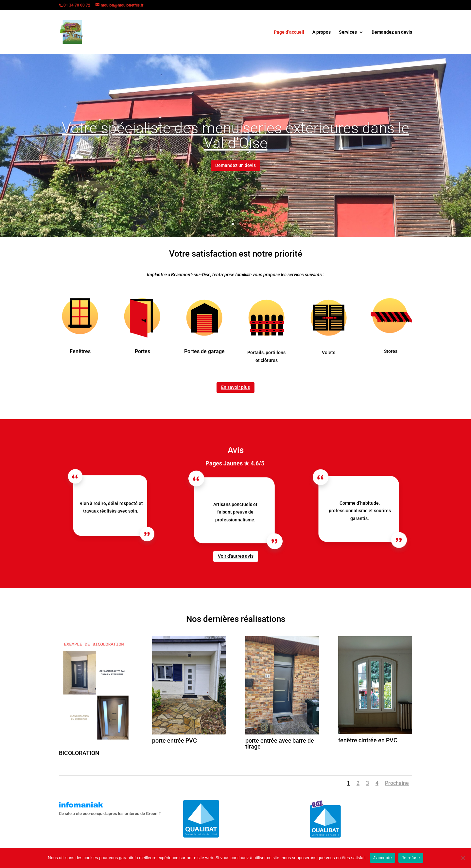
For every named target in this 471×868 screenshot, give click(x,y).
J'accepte (383, 858)
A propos (322, 32)
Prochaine (397, 783)
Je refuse (411, 858)
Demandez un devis (392, 32)
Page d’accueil (289, 32)
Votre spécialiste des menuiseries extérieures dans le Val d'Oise (235, 136)
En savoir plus (235, 387)
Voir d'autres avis (236, 556)
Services (348, 32)
